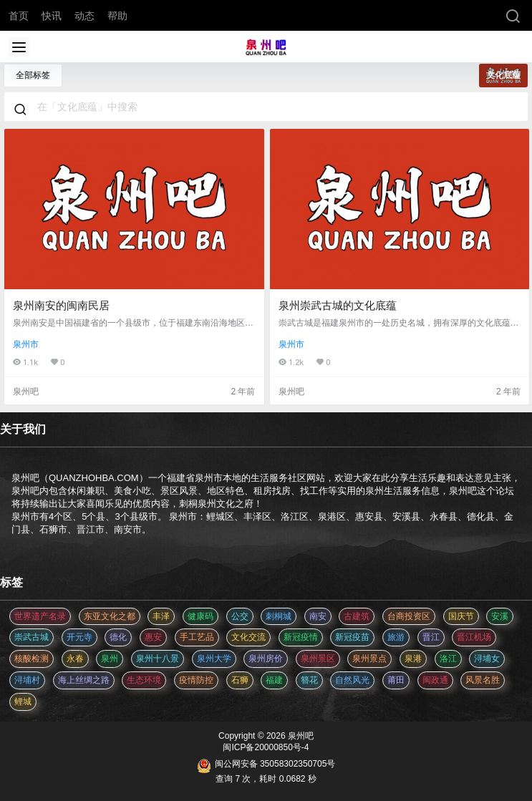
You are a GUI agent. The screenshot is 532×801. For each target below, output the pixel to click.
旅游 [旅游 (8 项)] (396, 637)
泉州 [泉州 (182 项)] (110, 659)
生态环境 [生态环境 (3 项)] (144, 680)
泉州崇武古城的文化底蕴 (338, 305)
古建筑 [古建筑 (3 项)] (357, 616)
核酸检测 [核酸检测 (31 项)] (32, 659)
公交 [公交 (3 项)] (240, 616)
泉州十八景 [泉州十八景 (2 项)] (158, 659)
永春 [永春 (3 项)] (75, 659)
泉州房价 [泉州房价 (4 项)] (266, 659)
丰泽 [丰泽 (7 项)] (161, 616)
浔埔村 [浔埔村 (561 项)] (27, 680)
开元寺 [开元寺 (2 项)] (79, 637)
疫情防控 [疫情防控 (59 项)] (196, 680)
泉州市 (26, 344)
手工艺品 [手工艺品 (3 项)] (197, 637)
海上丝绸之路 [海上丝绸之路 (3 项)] (84, 680)
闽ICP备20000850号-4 (266, 747)
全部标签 (33, 75)
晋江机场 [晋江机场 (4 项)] (474, 637)
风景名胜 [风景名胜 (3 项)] (483, 680)
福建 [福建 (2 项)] (274, 680)
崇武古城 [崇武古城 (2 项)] (32, 637)
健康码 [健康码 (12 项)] (200, 616)
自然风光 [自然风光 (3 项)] (352, 680)
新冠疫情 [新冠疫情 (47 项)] (301, 637)
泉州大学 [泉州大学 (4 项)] (214, 659)
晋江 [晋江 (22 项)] (431, 637)
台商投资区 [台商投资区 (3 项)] (409, 616)
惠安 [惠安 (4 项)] (153, 637)
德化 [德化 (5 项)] (118, 637)
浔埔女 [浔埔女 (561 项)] (487, 659)
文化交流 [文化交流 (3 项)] (248, 637)
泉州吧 (300, 736)
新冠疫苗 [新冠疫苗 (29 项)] (352, 637)
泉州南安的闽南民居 (61, 305)
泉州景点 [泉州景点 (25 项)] (369, 659)
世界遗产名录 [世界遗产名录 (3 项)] (40, 616)
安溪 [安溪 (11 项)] (500, 616)
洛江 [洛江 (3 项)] (448, 659)
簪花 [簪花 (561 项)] (309, 680)
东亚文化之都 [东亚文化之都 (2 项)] (110, 616)
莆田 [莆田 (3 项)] (396, 680)
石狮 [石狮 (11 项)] (240, 680)
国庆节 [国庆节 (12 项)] (461, 616)
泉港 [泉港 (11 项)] (413, 659)
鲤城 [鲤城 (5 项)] (23, 702)
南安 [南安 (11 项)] (318, 616)
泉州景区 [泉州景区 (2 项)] (318, 659)
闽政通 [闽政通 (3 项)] (435, 680)
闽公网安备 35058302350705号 (266, 766)
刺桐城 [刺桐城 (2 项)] (279, 616)
